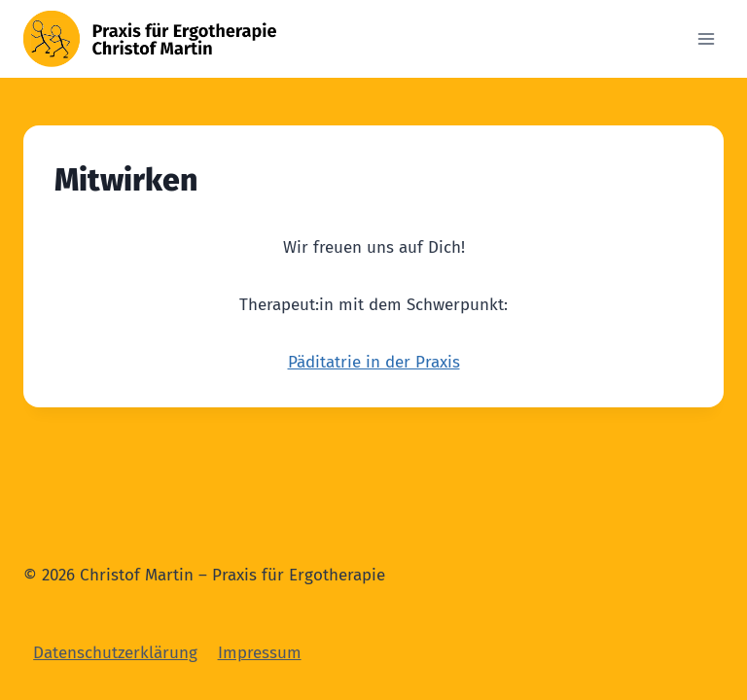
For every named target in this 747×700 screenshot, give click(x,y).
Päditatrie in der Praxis (374, 362)
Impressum (260, 653)
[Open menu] (706, 38)
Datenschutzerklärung (115, 653)
